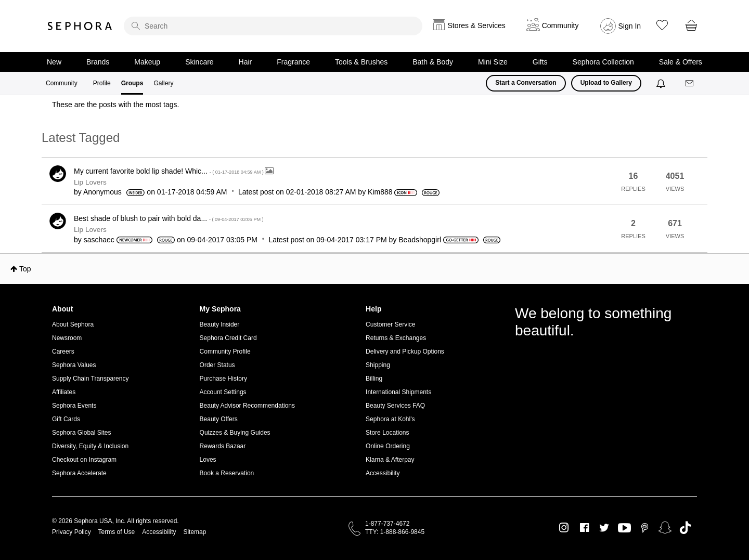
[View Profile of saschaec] (99, 240)
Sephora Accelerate (79, 473)
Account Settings (223, 392)
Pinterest (645, 528)
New (54, 62)
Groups (132, 83)
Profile (102, 83)
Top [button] (25, 269)
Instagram (564, 528)
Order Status (217, 365)
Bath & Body (433, 62)
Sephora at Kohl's (390, 419)
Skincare (199, 62)
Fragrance (293, 62)
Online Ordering (388, 446)
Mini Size (493, 62)
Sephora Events (74, 406)
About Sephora (73, 324)
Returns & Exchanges (396, 338)
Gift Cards (66, 419)
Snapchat (665, 528)
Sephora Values (74, 365)
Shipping (378, 365)
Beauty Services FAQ (395, 406)
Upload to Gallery (606, 83)
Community (62, 83)
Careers (63, 351)
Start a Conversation (526, 83)
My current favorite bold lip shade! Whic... (169, 171)
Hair (246, 62)
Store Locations (387, 433)
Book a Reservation (227, 473)
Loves (208, 460)
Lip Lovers (90, 182)
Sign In (630, 26)
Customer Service (390, 324)
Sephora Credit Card (228, 338)
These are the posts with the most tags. (115, 105)
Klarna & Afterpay (390, 460)
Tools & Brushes (361, 62)
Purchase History (223, 379)
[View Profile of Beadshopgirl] (420, 240)
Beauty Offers (219, 419)
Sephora (80, 26)
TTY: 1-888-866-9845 (395, 532)
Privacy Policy (72, 532)
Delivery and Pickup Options (405, 351)
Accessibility (383, 473)
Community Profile (225, 351)
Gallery (163, 83)
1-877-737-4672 (387, 524)
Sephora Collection (603, 62)
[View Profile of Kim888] (380, 192)
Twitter (604, 528)
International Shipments (398, 392)
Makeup (147, 62)
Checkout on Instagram (84, 460)
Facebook (584, 528)
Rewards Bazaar (223, 446)
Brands (98, 62)
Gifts (540, 62)
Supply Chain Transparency (90, 379)
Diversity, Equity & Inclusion (90, 446)
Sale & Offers (681, 62)
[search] (273, 26)
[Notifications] (662, 83)
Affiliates (64, 392)
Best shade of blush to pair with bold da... (169, 218)
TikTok (685, 528)
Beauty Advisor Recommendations (247, 406)
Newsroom (67, 338)
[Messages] (690, 83)
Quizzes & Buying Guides (235, 433)
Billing (374, 379)
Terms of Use (117, 532)
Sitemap (195, 532)
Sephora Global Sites (81, 433)
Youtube (624, 528)
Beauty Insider (220, 324)
